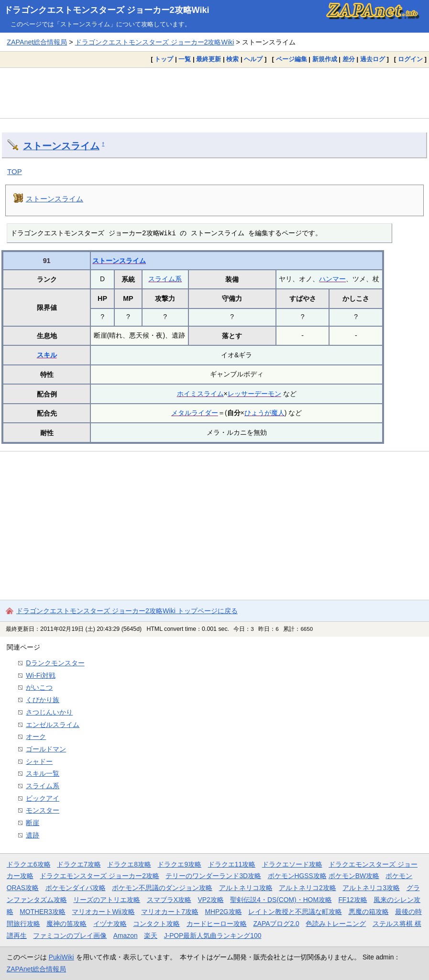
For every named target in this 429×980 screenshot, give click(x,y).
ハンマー (332, 279)
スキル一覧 (43, 773)
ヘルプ (253, 59)
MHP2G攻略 (223, 912)
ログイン (410, 59)
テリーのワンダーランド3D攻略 (213, 876)
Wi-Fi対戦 (40, 675)
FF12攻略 (352, 900)
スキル (47, 355)
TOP (15, 171)
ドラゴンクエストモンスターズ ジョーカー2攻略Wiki (107, 10)
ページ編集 (291, 59)
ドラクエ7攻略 (79, 864)
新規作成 (325, 59)
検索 (232, 59)
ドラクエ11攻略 (232, 864)
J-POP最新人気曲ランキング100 (213, 936)
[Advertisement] (214, 93)
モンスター (43, 810)
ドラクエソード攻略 (292, 864)
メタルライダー (195, 413)
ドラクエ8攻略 (129, 864)
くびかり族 (43, 700)
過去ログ (373, 59)
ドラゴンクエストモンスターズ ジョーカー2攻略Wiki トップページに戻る (127, 611)
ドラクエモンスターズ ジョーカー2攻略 (99, 876)
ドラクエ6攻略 (29, 864)
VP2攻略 (211, 900)
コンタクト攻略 (156, 924)
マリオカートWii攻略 (103, 912)
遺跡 (33, 835)
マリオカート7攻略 (170, 912)
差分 (349, 59)
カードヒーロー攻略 (217, 924)
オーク (36, 737)
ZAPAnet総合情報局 (37, 42)
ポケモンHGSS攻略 (297, 876)
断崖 (33, 823)
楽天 (151, 936)
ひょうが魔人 (264, 413)
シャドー (39, 761)
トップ (164, 59)
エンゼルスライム (53, 725)
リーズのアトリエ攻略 (107, 900)
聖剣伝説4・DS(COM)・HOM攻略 (281, 900)
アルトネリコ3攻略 (371, 888)
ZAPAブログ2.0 (276, 924)
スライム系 (165, 279)
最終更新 (209, 59)
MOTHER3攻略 (43, 912)
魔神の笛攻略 (66, 924)
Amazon (126, 936)
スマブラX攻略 (169, 900)
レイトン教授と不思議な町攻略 (295, 912)
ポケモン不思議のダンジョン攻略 (162, 888)
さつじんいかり (49, 712)
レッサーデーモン (254, 394)
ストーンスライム (61, 146)
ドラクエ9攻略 (179, 864)
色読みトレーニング (336, 924)
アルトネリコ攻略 (246, 888)
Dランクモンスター (55, 663)
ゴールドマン (46, 749)
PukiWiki (61, 957)
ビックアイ (43, 798)
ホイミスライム (200, 394)
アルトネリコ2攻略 (308, 888)
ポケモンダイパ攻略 (76, 888)
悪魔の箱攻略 (369, 912)
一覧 (185, 59)
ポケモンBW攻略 (354, 876)
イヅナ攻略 (110, 924)
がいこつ (39, 687)
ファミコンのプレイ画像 (70, 936)
